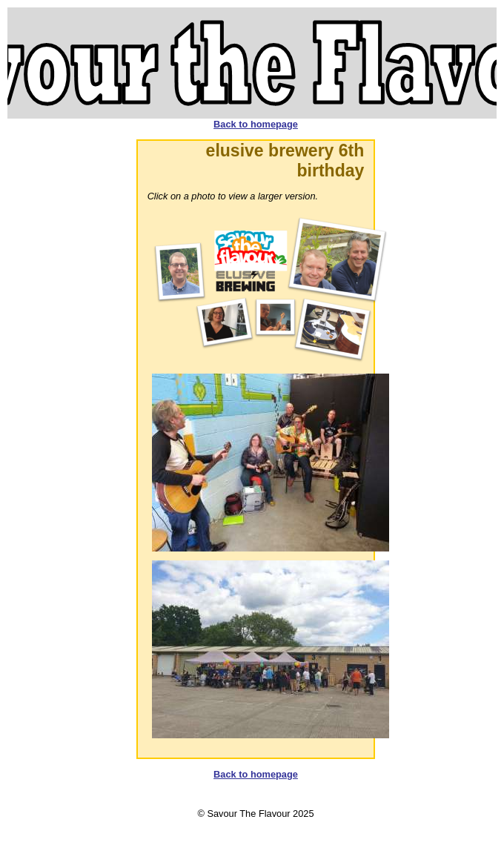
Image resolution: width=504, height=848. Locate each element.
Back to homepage (256, 124)
